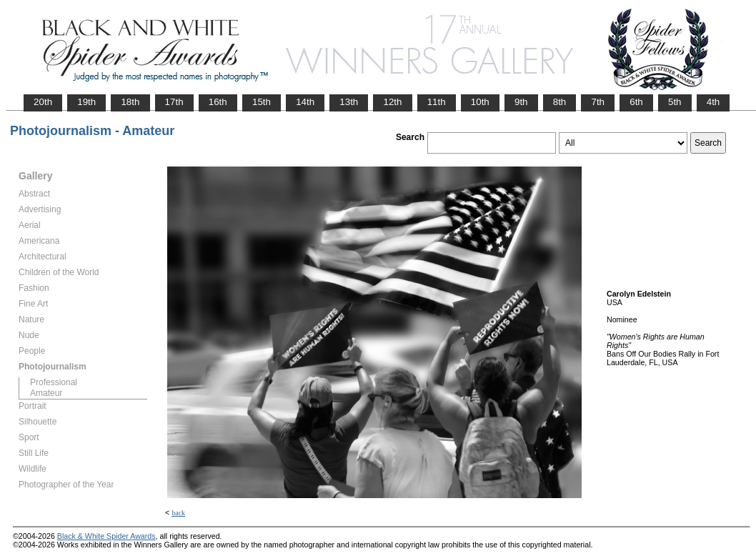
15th (262, 102)
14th (305, 102)
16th (218, 102)
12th (392, 102)
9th (521, 102)
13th (349, 102)
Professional (54, 382)
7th (598, 102)
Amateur (46, 393)
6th (636, 102)
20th (43, 102)
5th (675, 102)
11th (437, 102)
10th (480, 102)
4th (713, 102)
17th (174, 102)
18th (130, 102)
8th (560, 102)
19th (86, 102)
